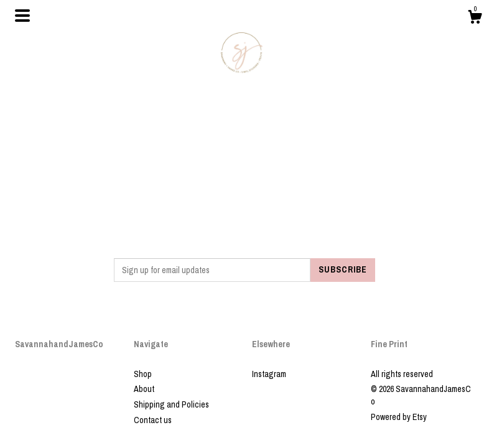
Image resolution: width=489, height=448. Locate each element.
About (144, 389)
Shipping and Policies (171, 404)
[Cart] (475, 19)
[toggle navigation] (22, 16)
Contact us (153, 420)
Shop (143, 374)
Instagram (269, 374)
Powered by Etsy (399, 417)
